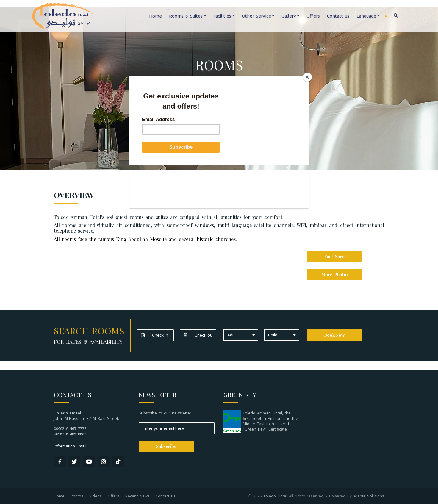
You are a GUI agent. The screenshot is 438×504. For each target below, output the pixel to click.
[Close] (307, 77)
